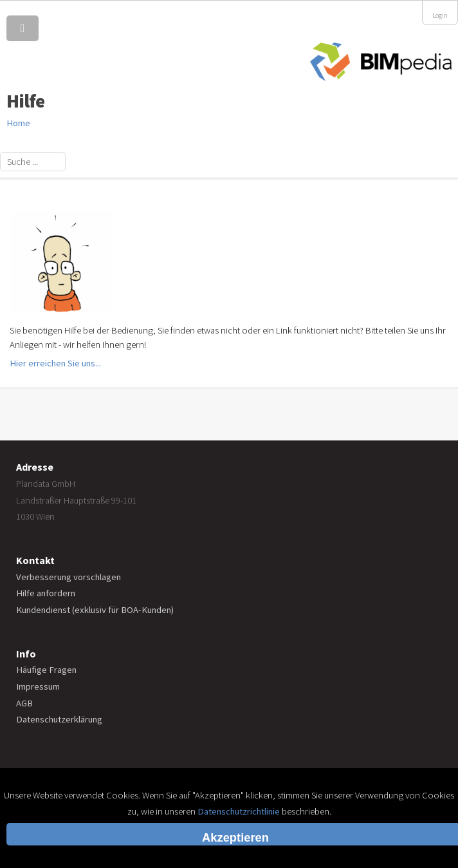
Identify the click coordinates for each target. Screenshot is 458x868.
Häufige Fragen (46, 670)
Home (18, 123)
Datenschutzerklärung (59, 719)
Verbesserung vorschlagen (69, 577)
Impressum (38, 686)
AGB (24, 703)
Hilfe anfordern (46, 593)
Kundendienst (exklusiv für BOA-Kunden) (95, 610)
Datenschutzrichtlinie (239, 811)
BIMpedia (381, 62)
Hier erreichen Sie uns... (55, 363)
